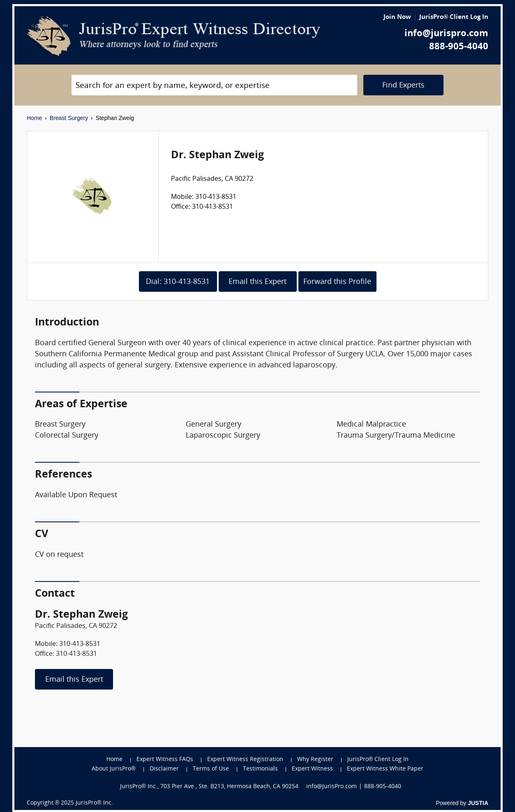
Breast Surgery (69, 118)
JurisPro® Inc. (94, 803)
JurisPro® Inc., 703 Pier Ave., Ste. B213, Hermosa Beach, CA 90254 (209, 787)
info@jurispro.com (446, 34)
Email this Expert (257, 282)
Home (34, 118)
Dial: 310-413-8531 (178, 282)
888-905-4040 (459, 47)
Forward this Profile (337, 282)
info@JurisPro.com (331, 787)
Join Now (397, 17)
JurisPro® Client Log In (454, 17)
